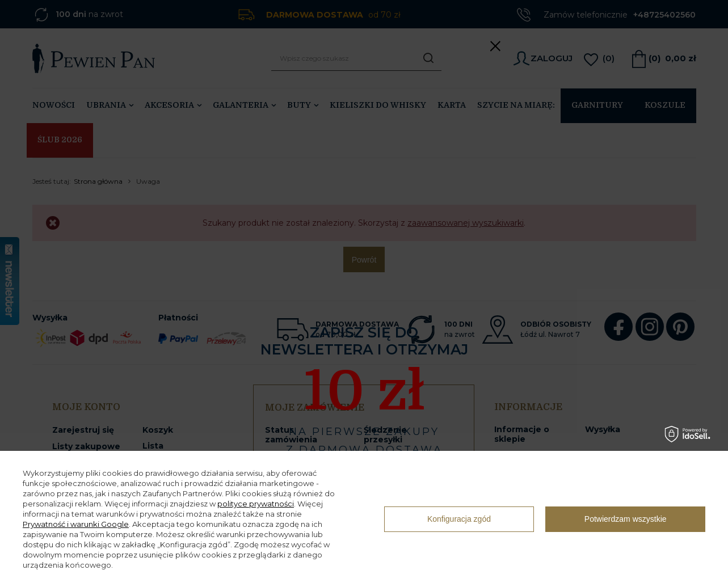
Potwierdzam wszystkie (626, 519)
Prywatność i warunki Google (76, 524)
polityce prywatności (256, 504)
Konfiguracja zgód (459, 519)
